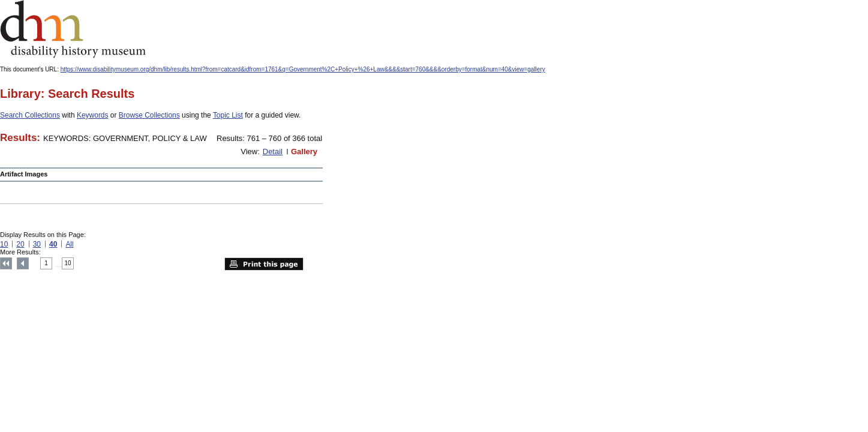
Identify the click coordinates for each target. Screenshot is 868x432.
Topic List (228, 115)
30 (37, 244)
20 (20, 244)
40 (53, 244)
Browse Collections (149, 115)
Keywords (93, 115)
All (69, 244)
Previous (23, 263)
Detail (273, 151)
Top (6, 263)
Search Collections (30, 115)
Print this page (264, 264)
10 (4, 244)
